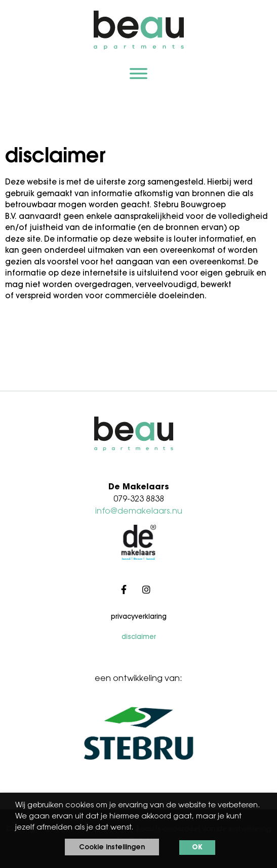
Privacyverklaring (139, 617)
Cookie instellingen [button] (112, 848)
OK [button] (197, 848)
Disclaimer (139, 637)
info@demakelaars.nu (139, 512)
